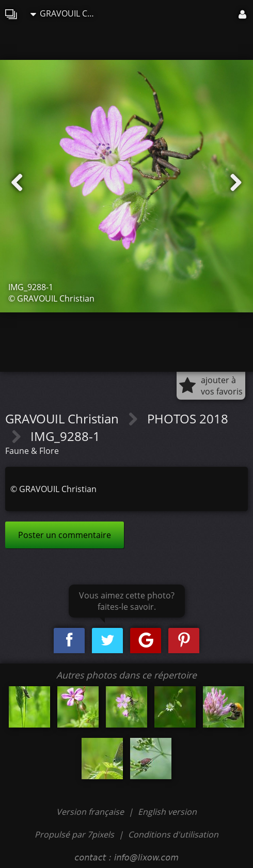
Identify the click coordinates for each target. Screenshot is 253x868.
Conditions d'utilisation (173, 834)
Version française (91, 812)
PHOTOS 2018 (188, 419)
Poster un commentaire (65, 535)
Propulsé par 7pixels (74, 834)
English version (167, 812)
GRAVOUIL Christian (67, 13)
